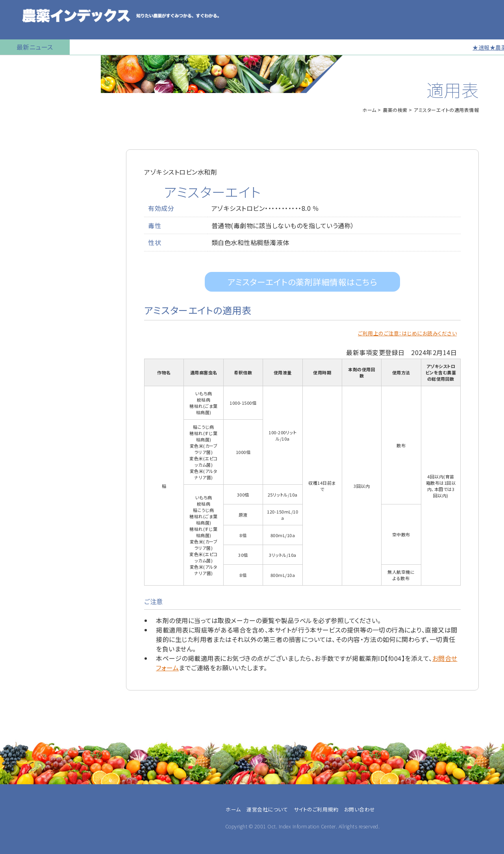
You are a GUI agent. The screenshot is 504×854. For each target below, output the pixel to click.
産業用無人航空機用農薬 (39, 124)
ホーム (369, 110)
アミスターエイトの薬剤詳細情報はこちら (303, 282)
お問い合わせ (22, 321)
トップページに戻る (30, 65)
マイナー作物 (22, 183)
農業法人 (20, 507)
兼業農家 (20, 498)
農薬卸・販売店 (27, 545)
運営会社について (267, 809)
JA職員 (18, 517)
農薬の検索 (19, 85)
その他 (17, 554)
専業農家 (20, 488)
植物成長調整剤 (26, 164)
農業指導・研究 (27, 526)
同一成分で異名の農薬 (35, 301)
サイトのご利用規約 (316, 809)
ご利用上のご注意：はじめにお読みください (407, 333)
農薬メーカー (25, 536)
